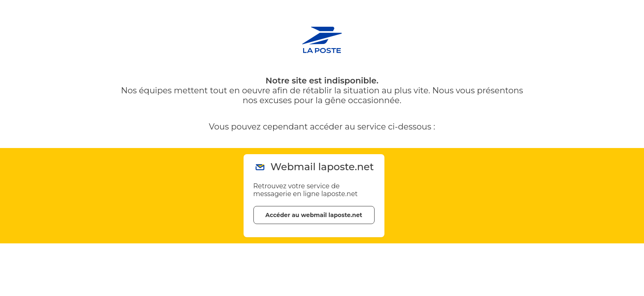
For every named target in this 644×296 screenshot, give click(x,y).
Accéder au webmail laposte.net (314, 215)
